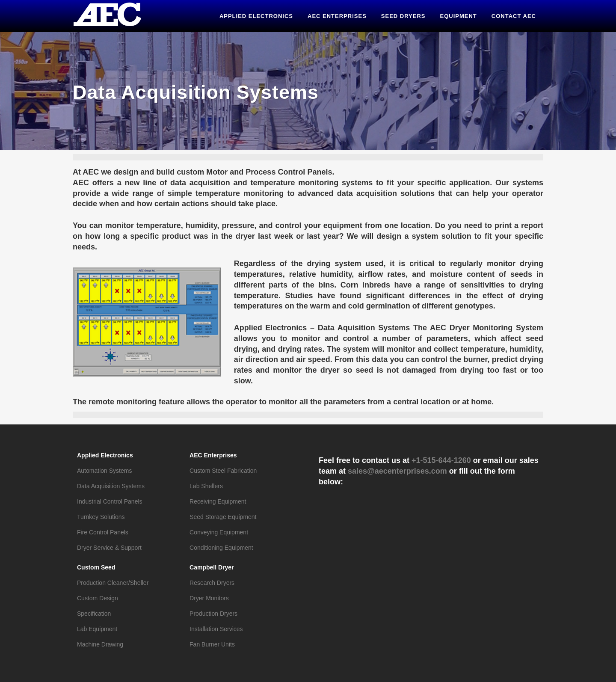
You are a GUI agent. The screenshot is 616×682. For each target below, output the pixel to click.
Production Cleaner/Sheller (113, 583)
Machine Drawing (100, 644)
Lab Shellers (206, 486)
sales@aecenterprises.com (397, 471)
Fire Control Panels (103, 532)
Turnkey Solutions (101, 517)
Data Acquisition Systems (111, 486)
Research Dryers (212, 583)
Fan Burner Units (212, 644)
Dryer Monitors (209, 598)
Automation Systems (104, 471)
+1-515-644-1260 (441, 460)
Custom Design (98, 598)
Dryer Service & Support (109, 548)
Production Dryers (213, 614)
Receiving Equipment (218, 501)
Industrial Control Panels (110, 501)
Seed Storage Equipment (223, 517)
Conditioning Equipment (221, 548)
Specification (94, 614)
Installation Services (216, 629)
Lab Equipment (97, 629)
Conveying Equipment (219, 532)
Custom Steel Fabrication (223, 471)
